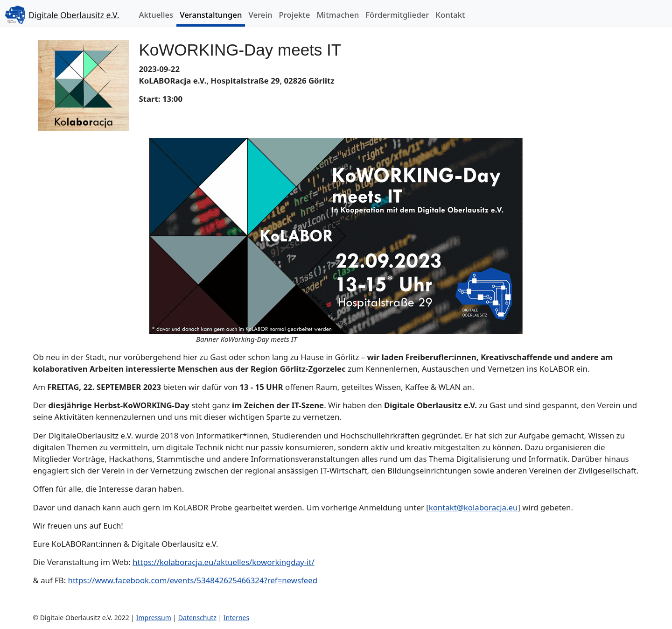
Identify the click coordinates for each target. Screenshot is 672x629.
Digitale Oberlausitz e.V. (74, 15)
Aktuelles (156, 15)
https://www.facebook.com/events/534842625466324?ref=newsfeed (193, 580)
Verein (260, 15)
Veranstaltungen (211, 15)
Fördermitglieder (397, 15)
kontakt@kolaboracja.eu (473, 507)
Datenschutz (197, 618)
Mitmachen (338, 15)
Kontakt (450, 15)
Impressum (154, 618)
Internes (236, 618)
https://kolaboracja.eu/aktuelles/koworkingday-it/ (224, 562)
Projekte (295, 15)
